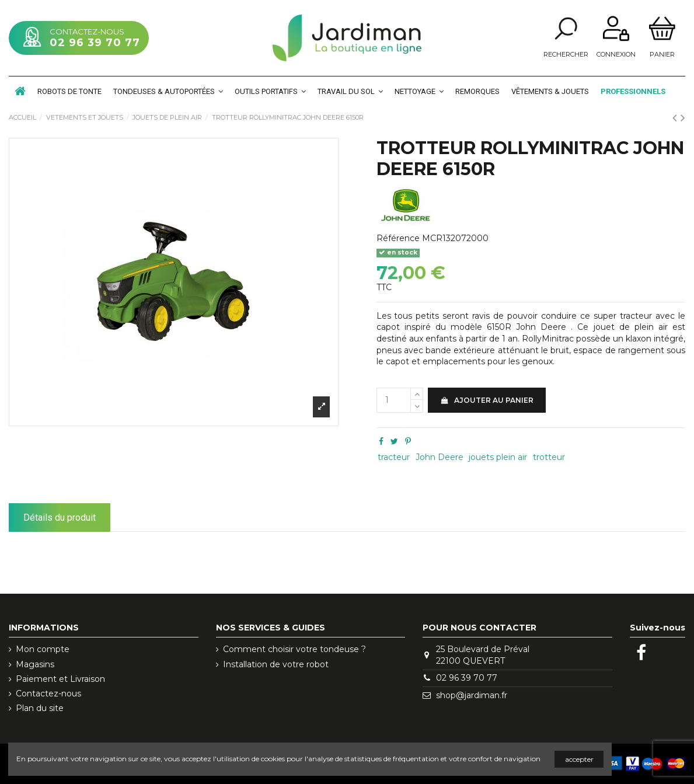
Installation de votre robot (276, 664)
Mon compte (43, 649)
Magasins (35, 664)
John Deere (440, 457)
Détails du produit (60, 518)
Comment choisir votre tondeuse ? (294, 649)
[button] (168, 91)
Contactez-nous (48, 694)
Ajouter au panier (487, 400)
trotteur (549, 457)
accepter (579, 759)
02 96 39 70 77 (95, 43)
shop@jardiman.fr (472, 695)
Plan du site (40, 708)
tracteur (394, 457)
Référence (398, 238)
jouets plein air (498, 457)
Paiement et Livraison (60, 679)
